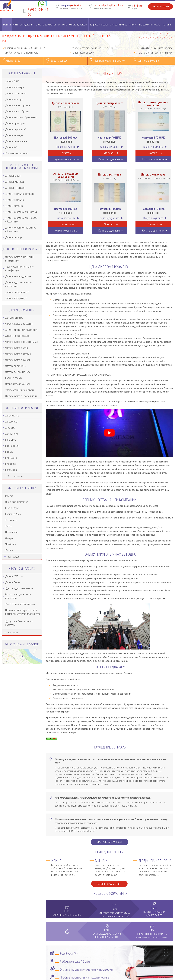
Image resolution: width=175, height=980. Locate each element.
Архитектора (12, 434)
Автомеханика (12, 416)
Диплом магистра (14, 99)
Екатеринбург (12, 508)
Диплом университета (16, 141)
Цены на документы (46, 25)
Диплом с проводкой (16, 129)
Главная (7, 25)
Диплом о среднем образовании (21, 212)
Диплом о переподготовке (18, 276)
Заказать (62, 25)
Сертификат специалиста (18, 384)
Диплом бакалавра (14, 87)
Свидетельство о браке (17, 348)
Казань (9, 526)
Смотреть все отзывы (109, 884)
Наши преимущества (23, 25)
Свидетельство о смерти (17, 360)
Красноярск (11, 520)
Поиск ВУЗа (14, 61)
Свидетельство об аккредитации (21, 396)
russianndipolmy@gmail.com (109, 5)
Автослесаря (12, 422)
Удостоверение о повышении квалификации (20, 268)
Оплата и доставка (78, 25)
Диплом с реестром (15, 123)
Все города (13, 557)
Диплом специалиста (16, 93)
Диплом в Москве (149, 61)
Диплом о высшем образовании (21, 117)
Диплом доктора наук (16, 298)
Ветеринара (11, 470)
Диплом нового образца (17, 111)
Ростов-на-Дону (13, 514)
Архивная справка (14, 318)
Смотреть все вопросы (109, 842)
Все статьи (13, 632)
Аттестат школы (13, 176)
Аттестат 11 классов (15, 188)
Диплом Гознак (13, 582)
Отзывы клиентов (119, 25)
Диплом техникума (14, 200)
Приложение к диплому (17, 153)
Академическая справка (17, 336)
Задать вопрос (59, 61)
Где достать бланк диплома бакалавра (19, 623)
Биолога (9, 452)
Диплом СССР (12, 81)
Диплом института (14, 135)
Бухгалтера (11, 464)
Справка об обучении (16, 366)
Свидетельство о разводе (18, 354)
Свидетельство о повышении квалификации (19, 259)
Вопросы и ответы (99, 25)
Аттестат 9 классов (15, 182)
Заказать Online (160, 7)
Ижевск (9, 550)
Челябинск (11, 544)
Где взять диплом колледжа (19, 588)
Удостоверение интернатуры (20, 390)
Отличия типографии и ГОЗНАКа (145, 25)
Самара (9, 538)
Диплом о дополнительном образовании (18, 284)
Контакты (167, 25)
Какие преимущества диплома (20, 604)
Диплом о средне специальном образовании (21, 229)
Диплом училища (14, 237)
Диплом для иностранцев (18, 105)
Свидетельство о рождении (19, 324)
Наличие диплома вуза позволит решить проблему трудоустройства (23, 612)
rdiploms (138, 6)
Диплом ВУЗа (12, 147)
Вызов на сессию (14, 378)
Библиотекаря (12, 446)
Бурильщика (11, 458)
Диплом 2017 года (14, 576)
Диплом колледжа (14, 206)
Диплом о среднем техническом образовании (21, 220)
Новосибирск (12, 532)
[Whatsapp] (41, 4)
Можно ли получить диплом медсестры (19, 596)
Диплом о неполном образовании (22, 330)
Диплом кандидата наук (17, 292)
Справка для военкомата (17, 372)
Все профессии (15, 476)
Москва (9, 496)
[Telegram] (46, 4)
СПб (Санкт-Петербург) (17, 502)
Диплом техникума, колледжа (20, 194)
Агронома (10, 428)
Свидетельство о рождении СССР (22, 342)
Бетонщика (11, 440)
